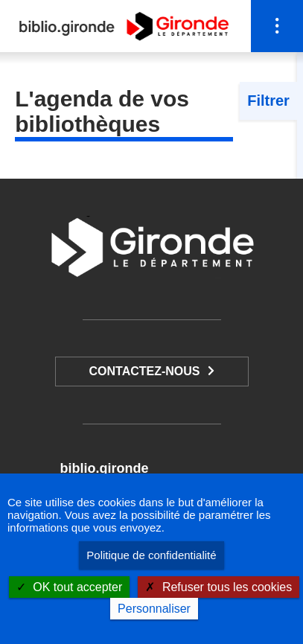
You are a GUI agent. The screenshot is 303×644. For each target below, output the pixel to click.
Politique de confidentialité (151, 555)
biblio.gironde (104, 468)
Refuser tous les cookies (219, 587)
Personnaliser (154, 609)
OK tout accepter (70, 587)
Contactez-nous (144, 371)
